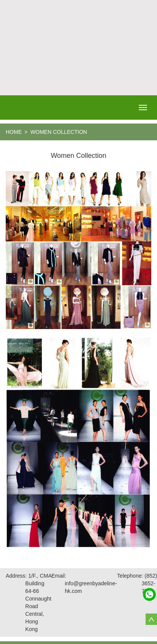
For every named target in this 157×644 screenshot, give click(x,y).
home (14, 132)
